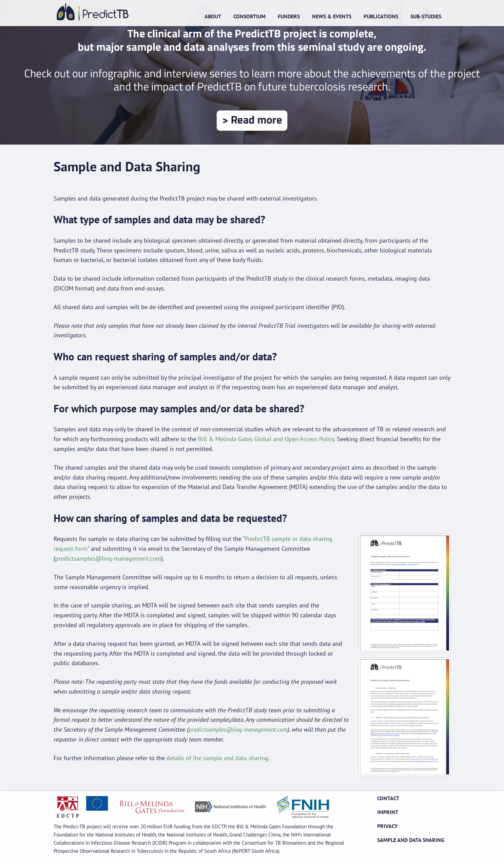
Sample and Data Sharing (411, 840)
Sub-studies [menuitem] (426, 16)
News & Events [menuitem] (332, 16)
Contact (388, 798)
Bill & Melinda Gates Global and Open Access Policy (266, 439)
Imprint (388, 812)
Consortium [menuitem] (249, 16)
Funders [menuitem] (289, 16)
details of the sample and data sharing (217, 758)
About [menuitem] (213, 16)
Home (93, 12)
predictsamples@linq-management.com (108, 558)
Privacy (387, 826)
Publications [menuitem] (381, 16)
